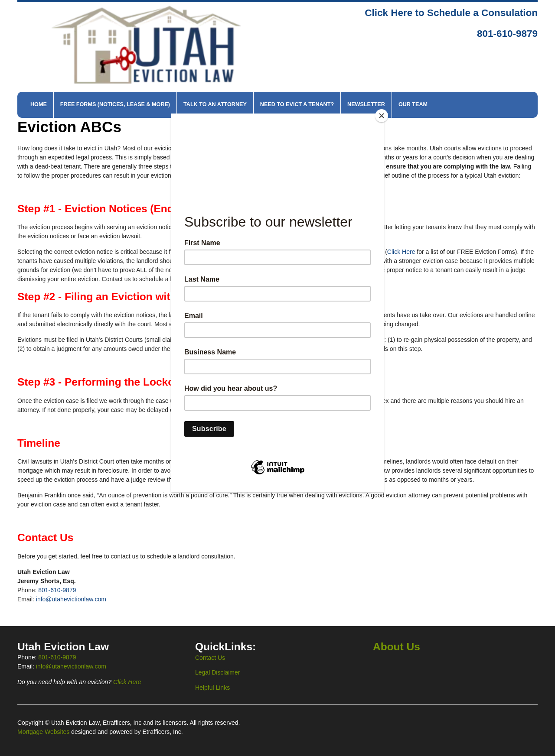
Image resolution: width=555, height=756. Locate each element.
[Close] (382, 116)
